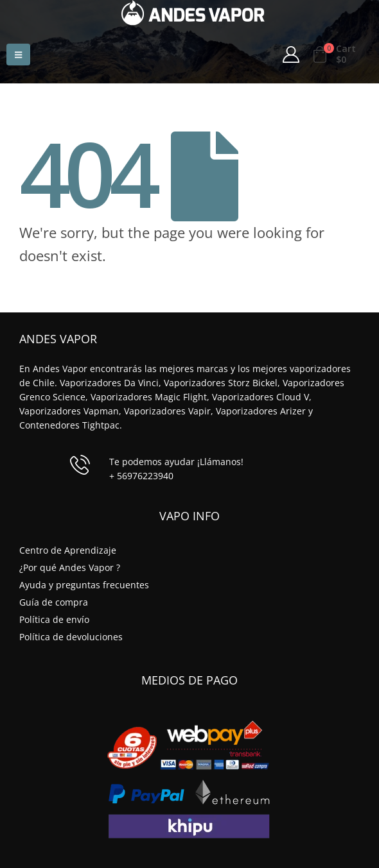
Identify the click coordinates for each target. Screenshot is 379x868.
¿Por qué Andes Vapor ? (70, 567)
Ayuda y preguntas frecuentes (84, 585)
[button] (18, 55)
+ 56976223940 (141, 476)
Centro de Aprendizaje (68, 550)
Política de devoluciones (71, 637)
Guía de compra (54, 602)
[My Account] (291, 55)
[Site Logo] (193, 13)
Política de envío (54, 619)
